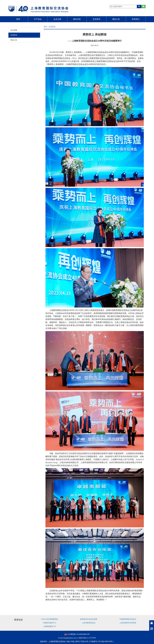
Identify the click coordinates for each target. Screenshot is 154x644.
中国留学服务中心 (50, 623)
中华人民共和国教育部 (50, 619)
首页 (18, 19)
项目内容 (77, 19)
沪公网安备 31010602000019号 (78, 634)
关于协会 (38, 19)
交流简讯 (96, 19)
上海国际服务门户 (50, 626)
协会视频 (14, 30)
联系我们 (136, 19)
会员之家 (57, 19)
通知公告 (116, 19)
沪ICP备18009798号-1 (106, 642)
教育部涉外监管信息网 (89, 619)
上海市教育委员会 (89, 623)
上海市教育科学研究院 (128, 623)
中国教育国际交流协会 (128, 619)
